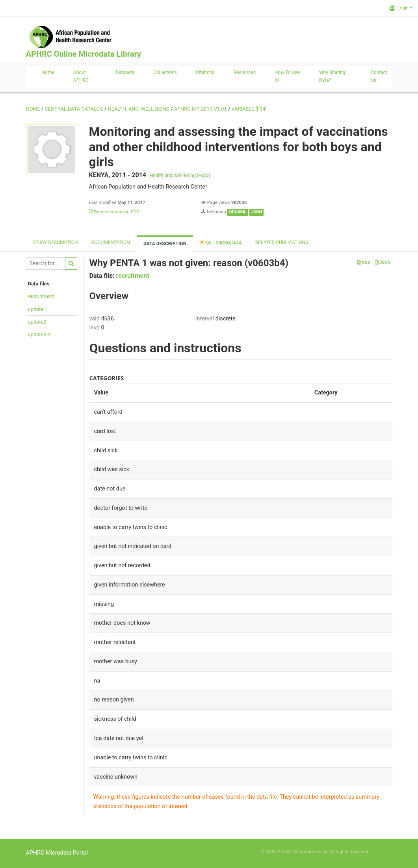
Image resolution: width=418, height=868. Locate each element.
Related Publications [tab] (282, 242)
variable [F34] (249, 109)
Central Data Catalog (74, 109)
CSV (364, 262)
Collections (165, 72)
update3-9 (39, 334)
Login (399, 8)
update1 (37, 309)
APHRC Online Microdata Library (84, 54)
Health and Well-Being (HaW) (180, 176)
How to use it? (287, 76)
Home (48, 72)
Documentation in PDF (114, 212)
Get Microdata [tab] (221, 242)
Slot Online (381, 851)
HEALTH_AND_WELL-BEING (139, 109)
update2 (37, 322)
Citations (205, 72)
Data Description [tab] (165, 244)
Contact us (379, 76)
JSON (383, 262)
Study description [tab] (55, 242)
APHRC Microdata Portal (57, 853)
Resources (245, 72)
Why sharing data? (332, 76)
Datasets (125, 72)
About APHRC (81, 76)
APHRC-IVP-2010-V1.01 (201, 109)
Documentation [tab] (110, 242)
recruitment (41, 296)
